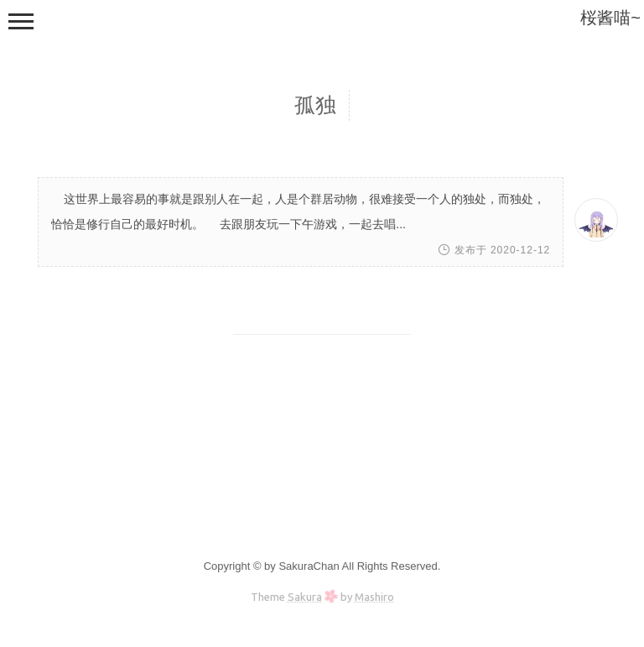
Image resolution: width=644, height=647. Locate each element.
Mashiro (374, 597)
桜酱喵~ (610, 18)
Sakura (305, 597)
